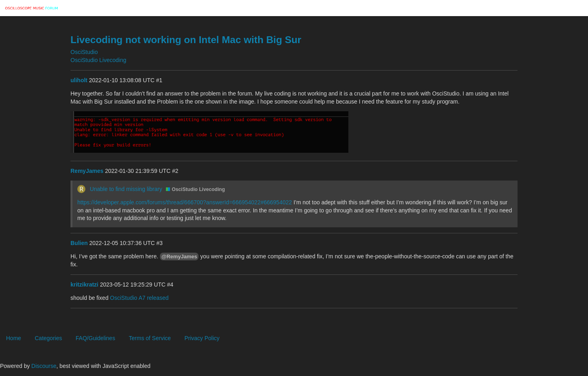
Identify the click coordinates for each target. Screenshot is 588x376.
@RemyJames (179, 257)
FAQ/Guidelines (95, 338)
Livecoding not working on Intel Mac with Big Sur (186, 40)
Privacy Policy (202, 338)
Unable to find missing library (126, 189)
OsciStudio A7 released (139, 298)
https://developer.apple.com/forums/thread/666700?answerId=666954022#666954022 (185, 202)
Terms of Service (150, 338)
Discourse (44, 366)
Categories (48, 338)
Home (13, 338)
